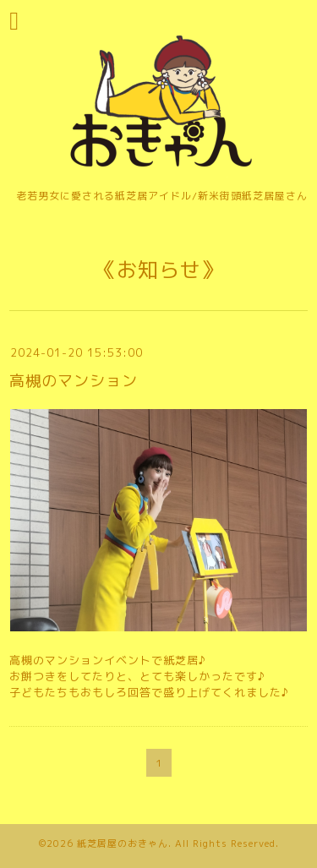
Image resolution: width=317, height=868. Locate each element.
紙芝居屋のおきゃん (123, 843)
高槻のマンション (74, 381)
